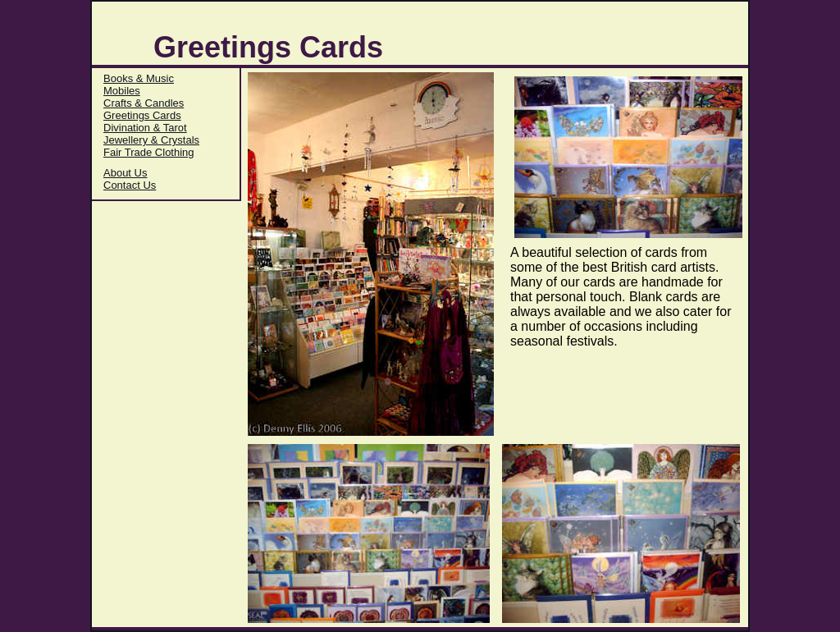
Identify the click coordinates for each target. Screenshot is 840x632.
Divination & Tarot (145, 128)
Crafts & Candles (144, 103)
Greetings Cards (142, 115)
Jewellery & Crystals (151, 140)
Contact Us (130, 185)
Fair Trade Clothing (149, 152)
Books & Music (139, 78)
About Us (125, 173)
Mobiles (122, 91)
